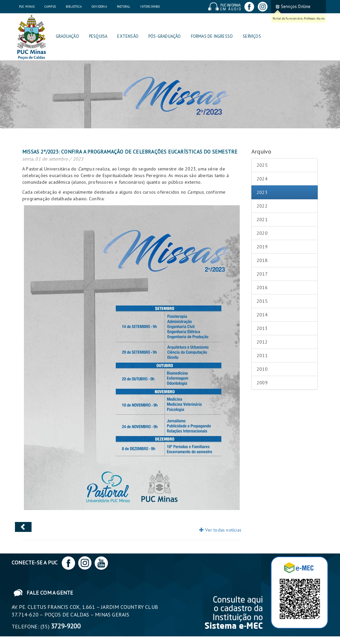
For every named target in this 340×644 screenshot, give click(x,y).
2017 (262, 274)
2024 (262, 179)
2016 (262, 288)
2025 (262, 165)
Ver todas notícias (220, 530)
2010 (262, 369)
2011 (262, 355)
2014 (262, 315)
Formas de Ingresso (212, 36)
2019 (262, 247)
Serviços (252, 36)
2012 (262, 342)
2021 (262, 220)
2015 (262, 301)
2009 (262, 383)
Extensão (128, 36)
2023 (262, 192)
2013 (262, 328)
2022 (262, 206)
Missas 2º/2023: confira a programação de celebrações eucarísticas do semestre (130, 152)
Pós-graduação (165, 36)
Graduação (67, 36)
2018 (262, 260)
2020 (262, 233)
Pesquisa (98, 36)
